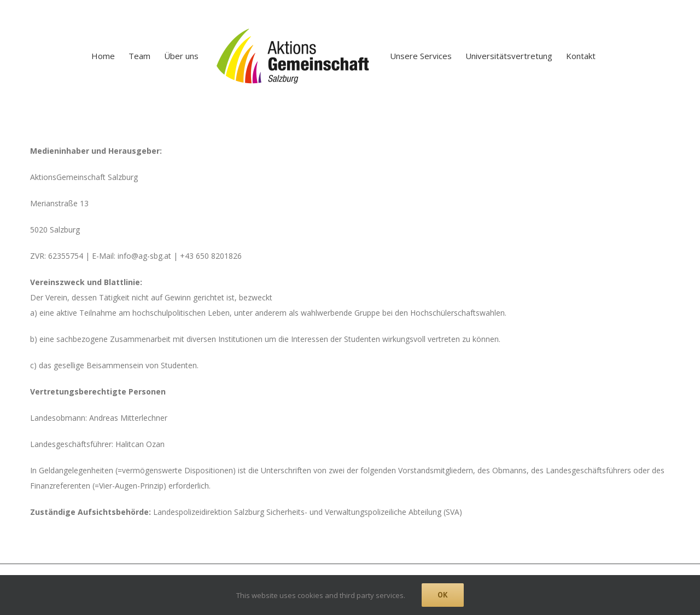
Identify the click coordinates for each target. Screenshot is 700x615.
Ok (443, 595)
